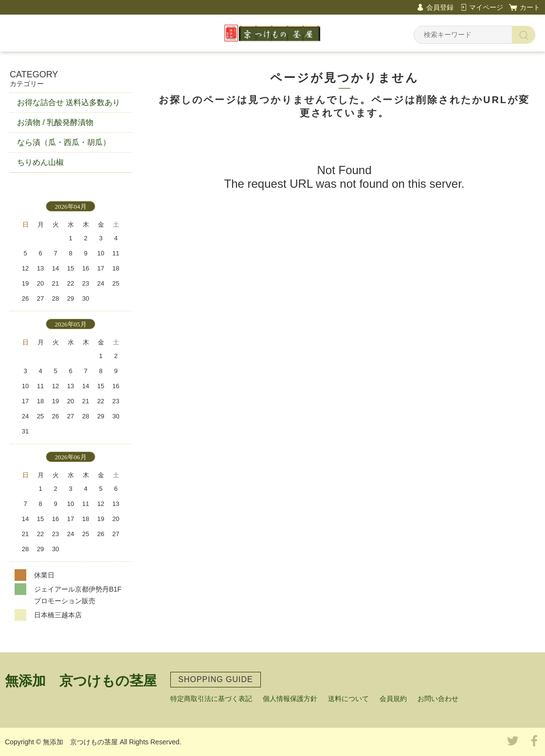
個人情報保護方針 (290, 699)
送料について (348, 699)
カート (530, 7)
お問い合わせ (438, 699)
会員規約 (393, 699)
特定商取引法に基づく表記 (211, 699)
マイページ (486, 7)
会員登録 (440, 7)
